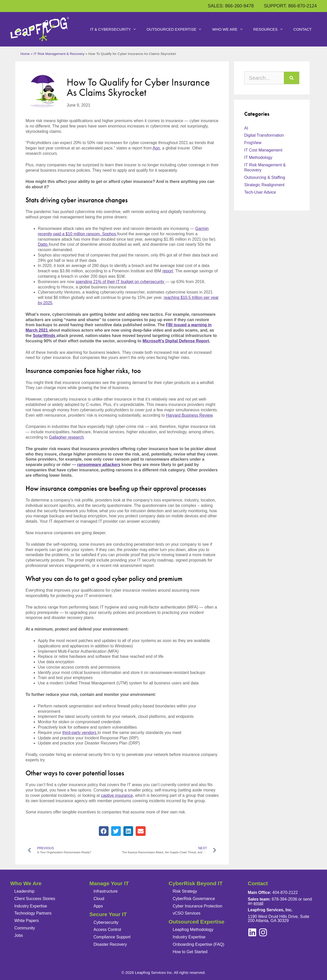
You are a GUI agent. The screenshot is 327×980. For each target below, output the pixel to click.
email (258, 903)
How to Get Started (190, 952)
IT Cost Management (263, 150)
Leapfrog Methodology (193, 930)
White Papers (27, 921)
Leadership (24, 891)
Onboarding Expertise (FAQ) (198, 944)
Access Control (107, 930)
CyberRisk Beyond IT (196, 883)
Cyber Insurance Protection (197, 906)
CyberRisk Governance (194, 899)
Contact (303, 29)
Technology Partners (33, 913)
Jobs (19, 935)
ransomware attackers (99, 465)
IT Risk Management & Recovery (59, 54)
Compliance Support (112, 937)
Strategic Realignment (264, 185)
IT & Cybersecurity (116, 29)
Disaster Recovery (110, 944)
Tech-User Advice (260, 192)
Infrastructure (106, 891)
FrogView (253, 143)
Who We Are (230, 29)
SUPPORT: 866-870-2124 (290, 6)
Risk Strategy (185, 891)
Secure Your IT (108, 914)
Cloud (99, 899)
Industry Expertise (31, 906)
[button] (104, 831)
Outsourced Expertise (177, 29)
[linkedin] (263, 932)
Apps (98, 906)
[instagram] (252, 932)
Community (25, 928)
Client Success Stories (35, 899)
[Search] (291, 78)
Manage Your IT (109, 883)
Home (25, 54)
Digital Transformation (264, 135)
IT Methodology (258, 157)
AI (246, 128)
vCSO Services (186, 913)
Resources (271, 29)
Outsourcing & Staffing (265, 177)
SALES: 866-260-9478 (231, 6)
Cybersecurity (106, 922)
